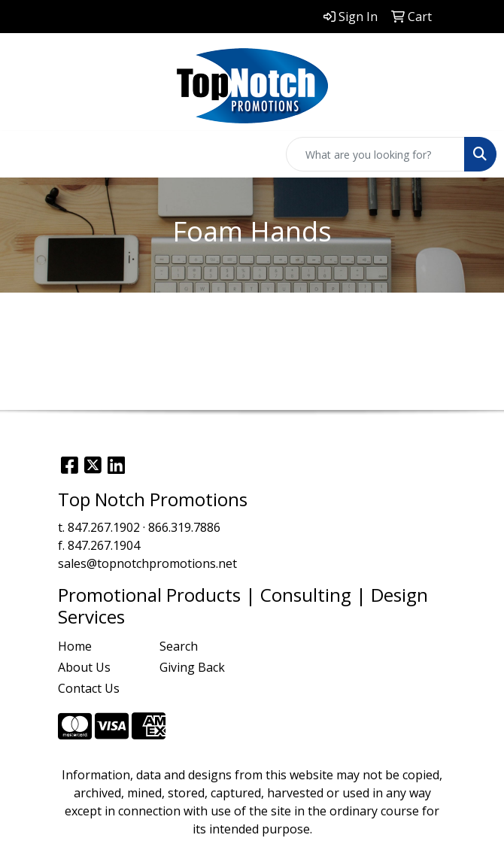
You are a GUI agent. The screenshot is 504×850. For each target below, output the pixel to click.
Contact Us (89, 688)
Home (75, 646)
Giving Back (192, 667)
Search (179, 646)
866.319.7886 (184, 527)
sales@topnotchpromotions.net (147, 563)
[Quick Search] (375, 154)
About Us (84, 667)
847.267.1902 (104, 527)
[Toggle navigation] (23, 154)
